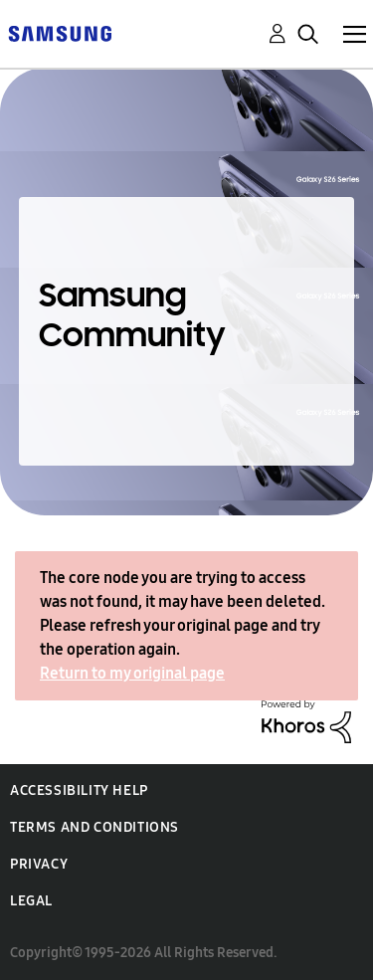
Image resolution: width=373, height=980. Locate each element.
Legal (31, 901)
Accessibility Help (79, 790)
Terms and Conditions (94, 827)
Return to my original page (132, 673)
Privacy (39, 864)
